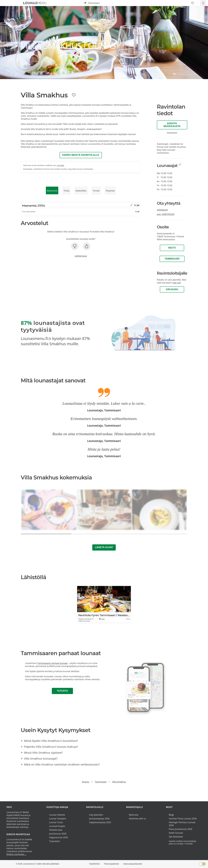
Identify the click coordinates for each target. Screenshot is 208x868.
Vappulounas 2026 (59, 837)
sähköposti (162, 210)
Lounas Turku (56, 822)
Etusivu (86, 782)
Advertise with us (138, 819)
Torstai (96, 191)
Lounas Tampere (58, 819)
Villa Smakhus (119, 782)
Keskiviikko (81, 191)
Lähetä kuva (81, 256)
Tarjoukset (54, 841)
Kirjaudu (172, 289)
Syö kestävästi (176, 837)
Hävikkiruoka (56, 830)
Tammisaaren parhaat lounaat (52, 663)
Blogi (171, 815)
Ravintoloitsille (172, 133)
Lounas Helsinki (57, 815)
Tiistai (66, 191)
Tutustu (62, 691)
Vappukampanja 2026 (100, 822)
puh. (166, 214)
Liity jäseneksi (96, 815)
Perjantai (110, 191)
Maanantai (52, 191)
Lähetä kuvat (104, 547)
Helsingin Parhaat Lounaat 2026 (182, 824)
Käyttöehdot (94, 864)
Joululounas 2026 (58, 834)
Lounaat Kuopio (57, 826)
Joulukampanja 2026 (99, 819)
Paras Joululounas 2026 (180, 829)
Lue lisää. (60, 165)
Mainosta (134, 815)
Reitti (172, 248)
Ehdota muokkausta (172, 125)
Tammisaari (172, 259)
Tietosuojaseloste (111, 864)
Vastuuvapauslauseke (133, 864)
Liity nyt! (177, 283)
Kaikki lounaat (176, 833)
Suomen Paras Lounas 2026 (183, 819)
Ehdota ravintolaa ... (16, 854)
